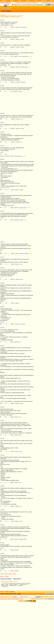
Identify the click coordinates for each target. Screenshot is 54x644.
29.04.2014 (2, 159)
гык (22, 119)
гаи (1, 277)
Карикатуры (44, 1)
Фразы (28, 1)
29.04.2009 (2, 268)
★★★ (29, 67)
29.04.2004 (2, 407)
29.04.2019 (2, 86)
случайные (12, 592)
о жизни (2, 152)
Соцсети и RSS (29, 3)
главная (2, 594)
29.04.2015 (2, 146)
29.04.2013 (2, 193)
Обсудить (13, 190)
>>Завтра (6, 576)
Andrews (20, 91)
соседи (8, 188)
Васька (21, 435)
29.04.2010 (2, 257)
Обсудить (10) (13, 27)
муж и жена (2, 188)
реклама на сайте (4, 599)
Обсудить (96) (13, 67)
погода (2, 126)
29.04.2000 (2, 486)
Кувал (21, 264)
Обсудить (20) (13, 82)
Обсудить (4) (13, 142)
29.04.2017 (2, 123)
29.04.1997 (2, 543)
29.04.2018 (2, 113)
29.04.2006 (2, 328)
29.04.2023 (2, 43)
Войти (47, 3)
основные (7, 592)
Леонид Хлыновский (18, 156)
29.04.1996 (2, 554)
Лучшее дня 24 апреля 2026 (6, 3)
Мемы (20, 1)
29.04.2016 (2, 132)
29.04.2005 (2, 346)
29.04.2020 (2, 71)
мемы (11, 594)
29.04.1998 (2, 525)
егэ (1, 251)
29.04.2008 (2, 283)
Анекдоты (4, 1)
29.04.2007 (2, 307)
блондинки (2, 322)
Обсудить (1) (13, 506)
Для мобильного (18, 3)
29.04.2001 (2, 455)
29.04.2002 (2, 439)
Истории (12, 1)
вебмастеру (17, 599)
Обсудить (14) (13, 47)
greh (20, 342)
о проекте (13, 599)
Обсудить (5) (13, 119)
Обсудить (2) (13, 39)
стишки (19, 594)
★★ (27, 27)
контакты (9, 599)
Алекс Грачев (23, 27)
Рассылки (24, 3)
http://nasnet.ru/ (23, 324)
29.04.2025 (2, 20)
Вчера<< (2, 576)
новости (22, 599)
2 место (6, 574)
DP (21, 506)
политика (2, 218)
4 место (14, 574)
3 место (10, 574)
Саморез (21, 190)
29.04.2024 (2, 31)
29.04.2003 (2, 421)
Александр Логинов (23, 539)
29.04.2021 (2, 60)
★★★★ (25, 220)
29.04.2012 (2, 211)
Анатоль (21, 403)
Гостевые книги (35, 3)
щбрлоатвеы (23, 82)
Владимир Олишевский (24, 253)
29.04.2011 (2, 242)
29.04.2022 (2, 51)
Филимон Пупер (26, 56)
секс (6, 188)
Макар (21, 521)
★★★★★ (31, 56)
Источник (22, 39)
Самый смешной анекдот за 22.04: (9, 582)
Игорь (20, 482)
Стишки (36, 1)
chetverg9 (21, 220)
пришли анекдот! (50, 594)
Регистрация (51, 3)
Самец (22, 279)
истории (7, 594)
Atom (20, 417)
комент (26, 67)
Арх (22, 142)
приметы (2, 548)
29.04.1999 (2, 510)
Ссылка (12, 56)
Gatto (21, 451)
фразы (15, 594)
